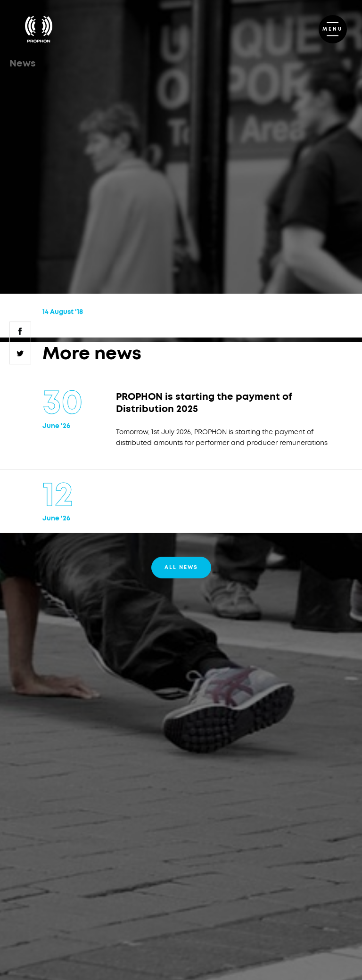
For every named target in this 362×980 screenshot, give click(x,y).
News (23, 64)
